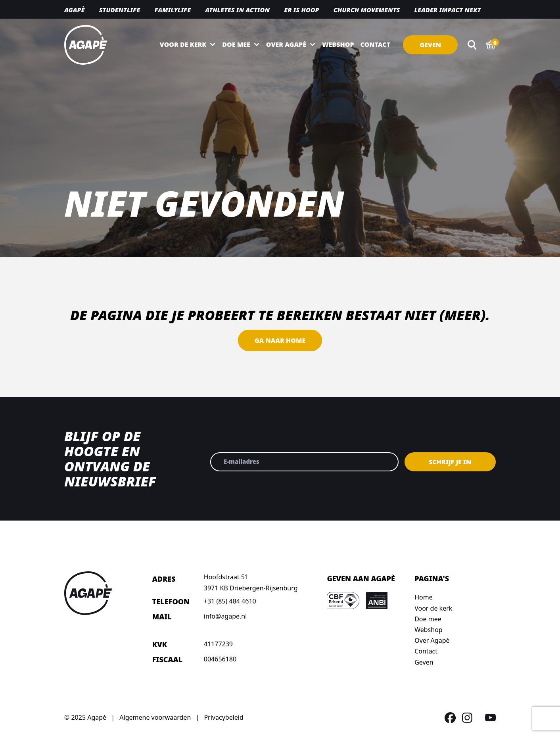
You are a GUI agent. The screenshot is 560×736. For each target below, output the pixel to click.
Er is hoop (301, 10)
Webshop (338, 44)
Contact (376, 44)
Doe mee (236, 44)
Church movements (367, 10)
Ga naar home (280, 340)
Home (424, 597)
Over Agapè (286, 44)
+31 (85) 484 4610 (230, 601)
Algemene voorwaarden (155, 717)
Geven (430, 45)
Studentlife (120, 10)
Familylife (173, 10)
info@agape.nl (225, 616)
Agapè (74, 10)
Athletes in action (237, 10)
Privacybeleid (223, 717)
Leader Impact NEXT (447, 10)
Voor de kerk (183, 44)
